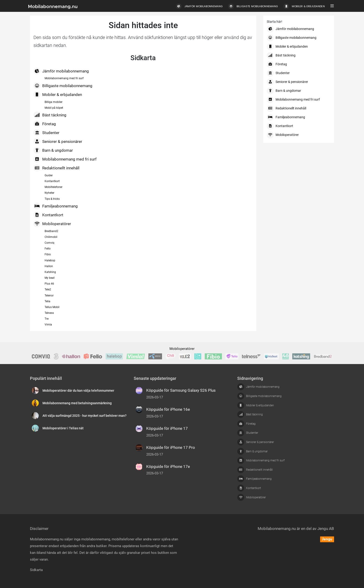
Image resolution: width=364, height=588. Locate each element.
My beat (50, 278)
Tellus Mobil (52, 307)
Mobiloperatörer (52, 224)
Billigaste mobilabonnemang (63, 86)
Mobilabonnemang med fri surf (64, 78)
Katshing (50, 272)
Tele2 (48, 289)
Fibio (48, 254)
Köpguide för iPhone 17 (167, 428)
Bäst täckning (50, 115)
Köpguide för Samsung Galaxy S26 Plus (181, 390)
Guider (49, 175)
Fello (48, 249)
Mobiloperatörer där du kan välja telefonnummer (78, 391)
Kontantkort (52, 181)
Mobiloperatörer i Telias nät (63, 428)
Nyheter (49, 193)
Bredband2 (51, 231)
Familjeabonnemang (56, 206)
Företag (45, 124)
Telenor (49, 296)
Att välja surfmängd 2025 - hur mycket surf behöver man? (84, 416)
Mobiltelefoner (54, 187)
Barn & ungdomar (53, 150)
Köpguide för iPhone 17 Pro (171, 447)
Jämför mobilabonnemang (61, 71)
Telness (49, 313)
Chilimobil (51, 237)
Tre (47, 319)
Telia (47, 301)
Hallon (49, 266)
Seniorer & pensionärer (58, 141)
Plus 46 (49, 284)
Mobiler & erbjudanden (58, 95)
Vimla (48, 325)
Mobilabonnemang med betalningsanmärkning (77, 403)
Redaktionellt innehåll (56, 168)
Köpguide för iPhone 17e (168, 466)
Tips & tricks (52, 199)
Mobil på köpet (54, 108)
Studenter (46, 133)
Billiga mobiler (54, 102)
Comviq (49, 243)
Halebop (50, 260)
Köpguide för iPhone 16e (168, 409)
